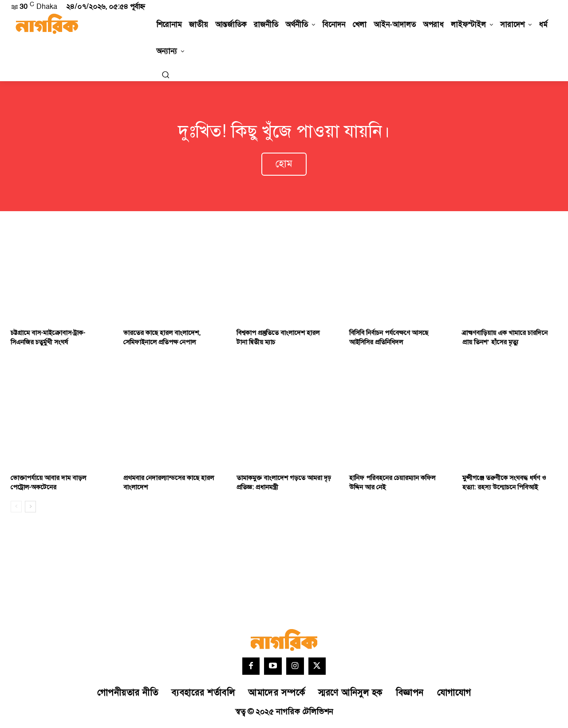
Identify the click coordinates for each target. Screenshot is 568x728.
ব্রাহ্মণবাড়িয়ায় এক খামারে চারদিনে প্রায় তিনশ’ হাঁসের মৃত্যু (505, 339)
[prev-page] (16, 508)
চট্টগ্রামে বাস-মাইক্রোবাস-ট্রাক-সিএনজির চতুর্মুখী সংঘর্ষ (48, 339)
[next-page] (30, 508)
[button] (166, 75)
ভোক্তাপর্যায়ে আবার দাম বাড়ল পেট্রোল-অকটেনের (48, 484)
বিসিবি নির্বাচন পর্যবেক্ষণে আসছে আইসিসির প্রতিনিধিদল (389, 339)
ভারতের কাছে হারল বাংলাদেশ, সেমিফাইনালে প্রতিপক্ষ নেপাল (162, 339)
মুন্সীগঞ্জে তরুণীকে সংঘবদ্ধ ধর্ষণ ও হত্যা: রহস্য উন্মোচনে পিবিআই (504, 484)
